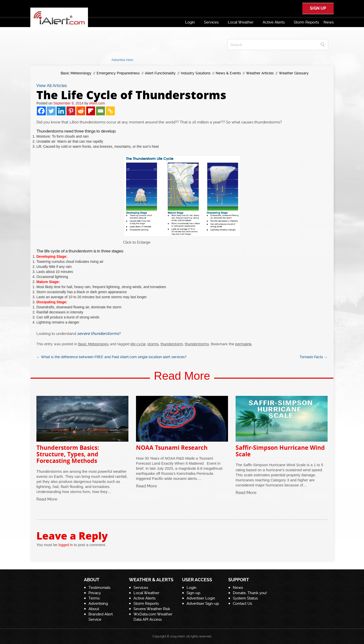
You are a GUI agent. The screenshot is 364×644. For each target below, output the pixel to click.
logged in (66, 545)
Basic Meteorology (76, 73)
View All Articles (52, 86)
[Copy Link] (110, 111)
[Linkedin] (61, 111)
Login (190, 22)
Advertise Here (122, 60)
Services (211, 22)
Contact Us (242, 604)
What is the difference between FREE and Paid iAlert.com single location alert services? (111, 357)
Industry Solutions (196, 73)
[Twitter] (51, 111)
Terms (94, 598)
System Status (245, 598)
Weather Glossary (294, 73)
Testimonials (99, 588)
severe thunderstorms (98, 334)
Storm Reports (306, 22)
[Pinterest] (71, 111)
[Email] (100, 111)
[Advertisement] (122, 45)
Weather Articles (260, 73)
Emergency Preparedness (118, 73)
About (94, 609)
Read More (47, 499)
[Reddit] (81, 111)
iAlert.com (97, 103)
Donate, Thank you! (250, 593)
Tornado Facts (314, 357)
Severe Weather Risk (152, 609)
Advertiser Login (201, 598)
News (329, 22)
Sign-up (193, 593)
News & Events (228, 73)
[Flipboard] (91, 111)
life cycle (138, 344)
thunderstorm (172, 344)
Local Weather (241, 22)
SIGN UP (318, 8)
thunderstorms (197, 344)
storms (153, 344)
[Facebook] (41, 111)
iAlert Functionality (160, 73)
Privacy (95, 593)
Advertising (98, 604)
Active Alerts (274, 22)
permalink (243, 344)
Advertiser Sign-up (203, 604)
